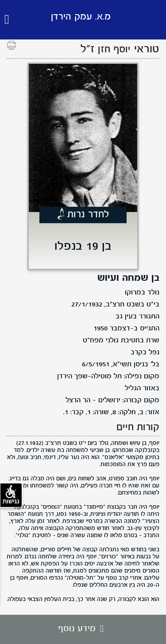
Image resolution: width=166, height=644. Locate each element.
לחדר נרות (88, 215)
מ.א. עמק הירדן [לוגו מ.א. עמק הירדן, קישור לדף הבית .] (81, 17)
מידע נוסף (83, 629)
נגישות (11, 495)
